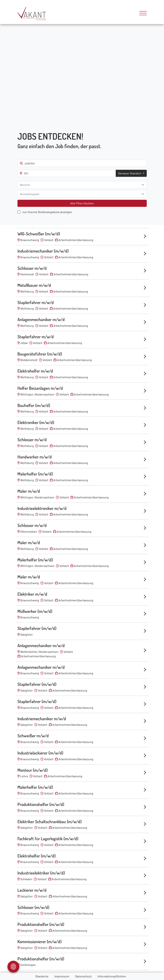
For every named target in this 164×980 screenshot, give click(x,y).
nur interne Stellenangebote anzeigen (47, 212)
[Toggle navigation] (142, 14)
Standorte (42, 976)
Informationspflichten (112, 976)
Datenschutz (83, 976)
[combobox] (82, 185)
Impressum (62, 976)
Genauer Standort (130, 173)
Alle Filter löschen (82, 203)
